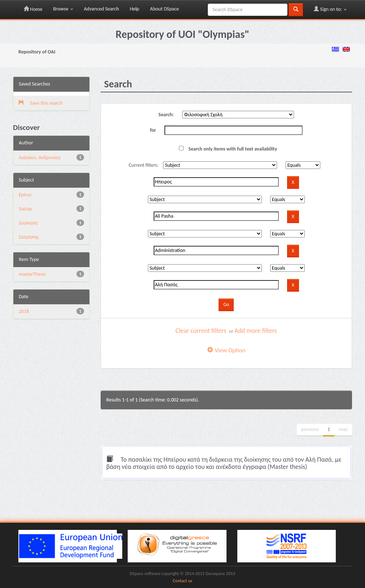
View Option (226, 350)
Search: (166, 115)
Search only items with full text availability (228, 149)
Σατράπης (29, 237)
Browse (63, 9)
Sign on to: (330, 9)
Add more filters (256, 331)
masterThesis (32, 274)
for (153, 130)
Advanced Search (102, 9)
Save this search (41, 103)
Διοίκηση (28, 223)
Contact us (182, 581)
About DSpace (164, 9)
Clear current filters (201, 331)
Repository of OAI (37, 52)
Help (135, 9)
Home (33, 9)
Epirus (25, 195)
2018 (24, 311)
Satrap (25, 209)
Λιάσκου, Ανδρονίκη (39, 158)
